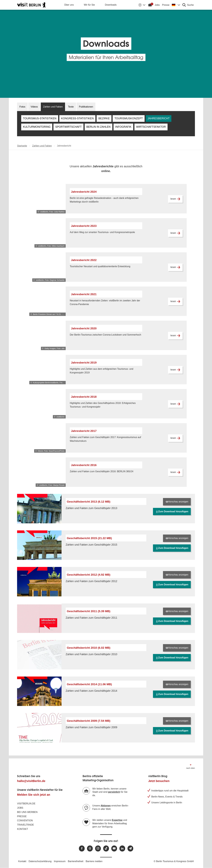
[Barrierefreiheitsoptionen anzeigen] (142, 5)
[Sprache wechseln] (176, 5)
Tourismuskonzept (129, 118)
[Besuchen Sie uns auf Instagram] (98, 848)
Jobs (157, 5)
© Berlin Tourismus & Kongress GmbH (174, 861)
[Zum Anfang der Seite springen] (191, 766)
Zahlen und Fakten (53, 107)
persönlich (114, 792)
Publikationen (86, 107)
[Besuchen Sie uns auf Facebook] (82, 848)
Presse (166, 5)
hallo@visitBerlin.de (31, 781)
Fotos (22, 107)
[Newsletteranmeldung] (130, 848)
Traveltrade (25, 825)
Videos (34, 107)
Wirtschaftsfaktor (151, 127)
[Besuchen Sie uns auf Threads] (90, 848)
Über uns (69, 5)
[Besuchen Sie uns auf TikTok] (106, 848)
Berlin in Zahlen (98, 127)
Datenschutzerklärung (40, 861)
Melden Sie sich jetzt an (34, 795)
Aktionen (106, 806)
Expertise (117, 820)
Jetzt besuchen (159, 781)
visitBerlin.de (26, 804)
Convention (25, 820)
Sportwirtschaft (68, 127)
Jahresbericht (159, 118)
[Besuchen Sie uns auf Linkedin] (122, 848)
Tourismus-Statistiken (40, 118)
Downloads (111, 5)
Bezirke (104, 118)
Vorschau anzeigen (177, 502)
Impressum (60, 861)
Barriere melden (94, 861)
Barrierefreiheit (76, 861)
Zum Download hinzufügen (172, 511)
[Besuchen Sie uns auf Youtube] (114, 848)
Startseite (22, 146)
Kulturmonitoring (37, 127)
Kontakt (23, 829)
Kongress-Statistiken (77, 118)
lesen (175, 199)
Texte (71, 107)
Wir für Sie (89, 5)
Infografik (123, 127)
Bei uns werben (27, 812)
